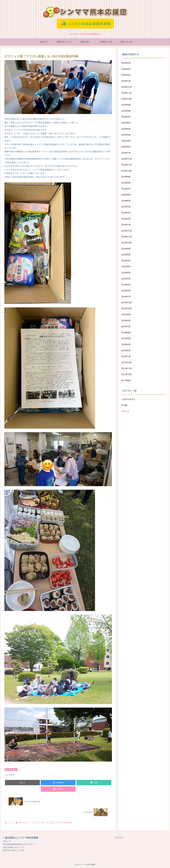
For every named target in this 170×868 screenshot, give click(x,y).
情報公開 (119, 837)
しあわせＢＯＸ (11, 770)
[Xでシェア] (22, 783)
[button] (58, 789)
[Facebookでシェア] (58, 783)
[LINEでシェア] (94, 783)
